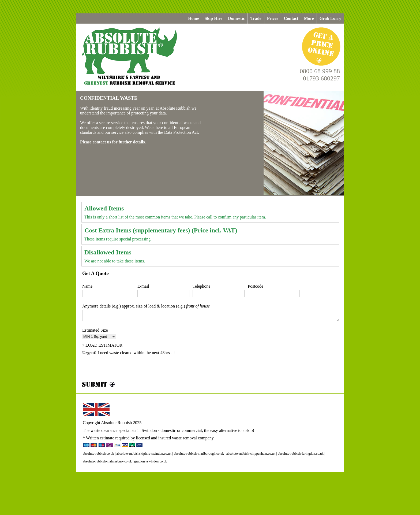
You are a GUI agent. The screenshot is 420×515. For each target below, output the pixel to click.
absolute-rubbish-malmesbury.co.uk (107, 461)
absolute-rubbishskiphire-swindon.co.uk (144, 454)
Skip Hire (213, 18)
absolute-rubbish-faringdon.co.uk (301, 454)
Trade (256, 18)
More (309, 18)
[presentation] (123, 370)
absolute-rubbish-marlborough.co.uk (199, 454)
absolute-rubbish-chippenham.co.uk (251, 454)
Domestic (236, 18)
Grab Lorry (330, 18)
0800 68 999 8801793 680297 (320, 75)
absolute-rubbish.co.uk (98, 454)
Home (194, 18)
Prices (273, 18)
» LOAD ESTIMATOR (102, 345)
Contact (291, 18)
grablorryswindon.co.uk (151, 461)
